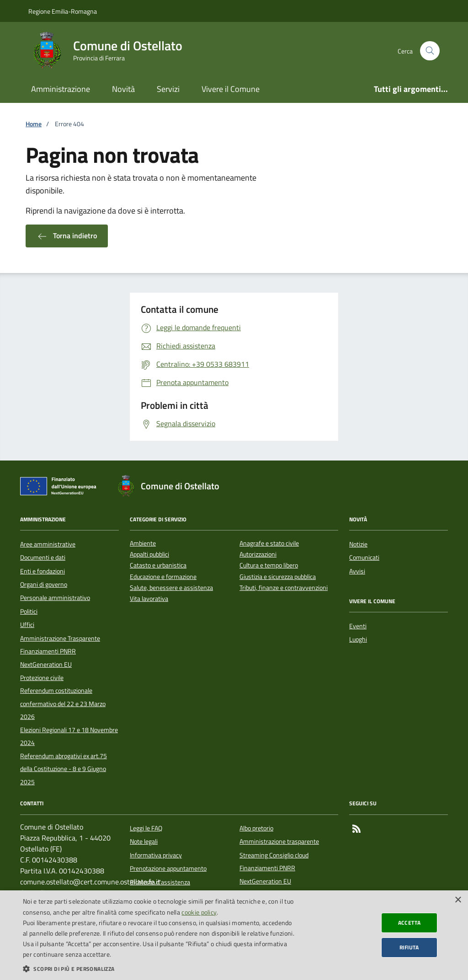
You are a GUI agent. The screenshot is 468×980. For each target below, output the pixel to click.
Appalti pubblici (149, 554)
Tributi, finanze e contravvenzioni (284, 588)
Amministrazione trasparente (279, 841)
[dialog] (234, 935)
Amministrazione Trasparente (60, 638)
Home (34, 124)
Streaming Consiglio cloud (274, 855)
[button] (159, 969)
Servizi (168, 89)
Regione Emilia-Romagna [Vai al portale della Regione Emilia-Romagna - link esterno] (63, 11)
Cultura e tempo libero (269, 565)
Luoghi (358, 639)
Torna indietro (67, 236)
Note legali (144, 841)
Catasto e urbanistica (158, 565)
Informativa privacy (156, 855)
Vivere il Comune (231, 89)
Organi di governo (44, 584)
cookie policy (199, 912)
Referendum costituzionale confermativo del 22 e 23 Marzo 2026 (63, 704)
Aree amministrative (48, 544)
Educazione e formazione (163, 577)
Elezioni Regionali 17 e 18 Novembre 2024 (69, 736)
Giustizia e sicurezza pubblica (278, 577)
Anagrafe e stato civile (269, 544)
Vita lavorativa (149, 599)
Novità (123, 89)
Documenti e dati (43, 557)
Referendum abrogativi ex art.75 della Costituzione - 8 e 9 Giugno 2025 (64, 769)
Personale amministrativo (55, 598)
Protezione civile (42, 678)
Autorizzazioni (258, 554)
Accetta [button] (409, 923)
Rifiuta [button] (409, 947)
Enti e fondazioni (43, 571)
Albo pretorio (256, 828)
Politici (29, 611)
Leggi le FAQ (146, 828)
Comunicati (364, 557)
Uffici (27, 625)
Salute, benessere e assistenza (171, 588)
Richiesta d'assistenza (160, 882)
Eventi (358, 626)
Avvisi (357, 571)
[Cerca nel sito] (430, 51)
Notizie (358, 544)
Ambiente (143, 544)
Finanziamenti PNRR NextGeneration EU (48, 658)
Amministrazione (61, 89)
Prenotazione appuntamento (168, 868)
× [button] (458, 900)
